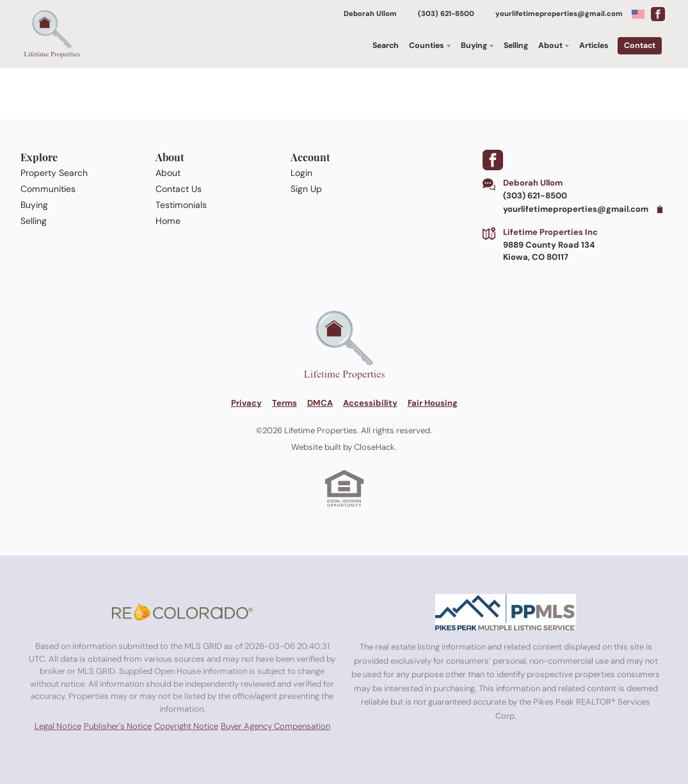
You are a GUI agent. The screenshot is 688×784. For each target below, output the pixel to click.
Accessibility (370, 403)
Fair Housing (433, 403)
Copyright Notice (186, 726)
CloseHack (374, 447)
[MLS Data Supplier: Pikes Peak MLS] (506, 612)
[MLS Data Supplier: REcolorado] (182, 612)
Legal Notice (58, 726)
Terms (284, 403)
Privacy (246, 403)
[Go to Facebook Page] (658, 14)
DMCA (320, 403)
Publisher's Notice (118, 726)
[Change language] (638, 14)
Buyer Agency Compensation (276, 726)
